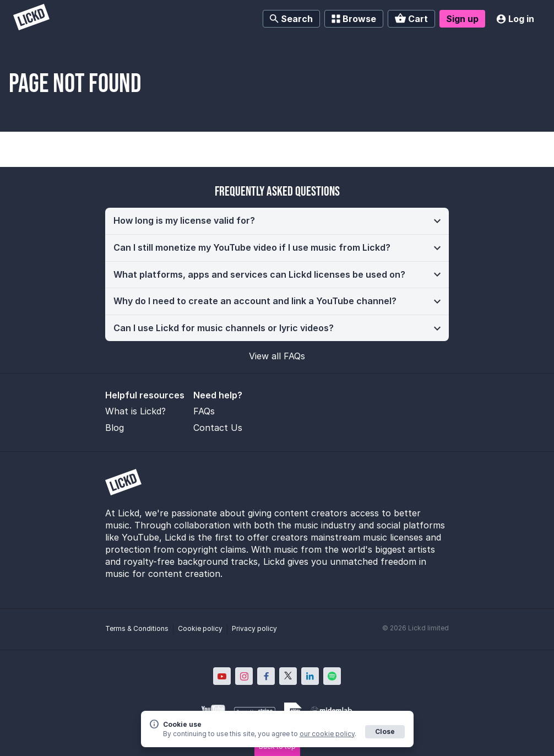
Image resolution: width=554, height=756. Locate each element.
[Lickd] (31, 18)
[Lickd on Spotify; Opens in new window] (332, 676)
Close (385, 731)
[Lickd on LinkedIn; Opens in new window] (310, 676)
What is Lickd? (135, 411)
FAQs (204, 411)
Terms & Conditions (137, 628)
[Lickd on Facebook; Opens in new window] (266, 676)
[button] (277, 221)
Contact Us (218, 428)
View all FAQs (277, 356)
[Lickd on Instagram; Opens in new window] (244, 676)
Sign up (462, 19)
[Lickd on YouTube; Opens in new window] (222, 676)
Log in (515, 19)
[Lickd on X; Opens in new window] (288, 676)
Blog (115, 428)
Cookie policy (200, 628)
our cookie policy (327, 734)
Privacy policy (254, 628)
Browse (354, 19)
